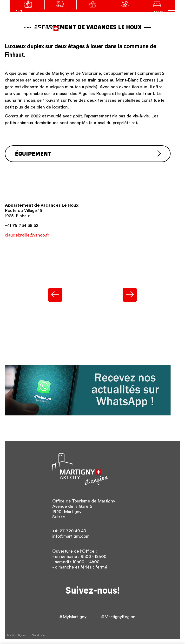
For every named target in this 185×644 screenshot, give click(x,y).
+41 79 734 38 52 (22, 225)
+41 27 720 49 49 (69, 531)
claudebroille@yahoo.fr (27, 235)
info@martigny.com (71, 536)
